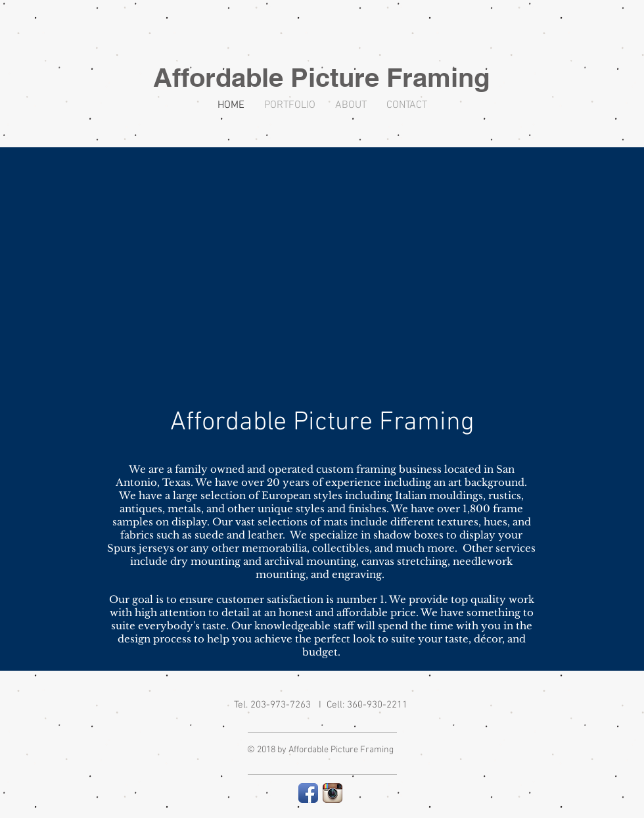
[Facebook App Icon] (308, 793)
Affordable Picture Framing (321, 77)
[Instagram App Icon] (333, 793)
